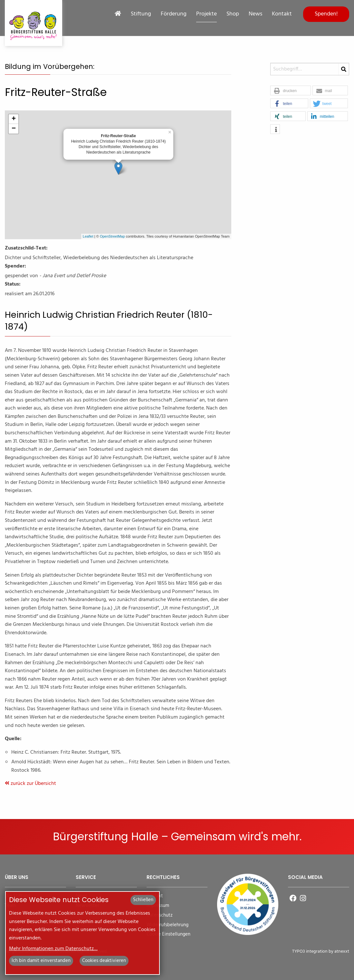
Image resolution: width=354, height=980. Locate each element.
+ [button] (14, 119)
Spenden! (326, 14)
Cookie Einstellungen (168, 934)
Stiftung (141, 14)
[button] (291, 91)
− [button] (14, 129)
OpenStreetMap (112, 236)
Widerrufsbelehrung (167, 925)
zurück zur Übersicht (30, 784)
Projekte (206, 14)
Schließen (143, 900)
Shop (233, 14)
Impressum (158, 906)
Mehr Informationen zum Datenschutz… (53, 949)
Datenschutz (160, 915)
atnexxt (342, 952)
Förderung (174, 14)
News (255, 14)
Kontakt (282, 14)
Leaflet (88, 236)
